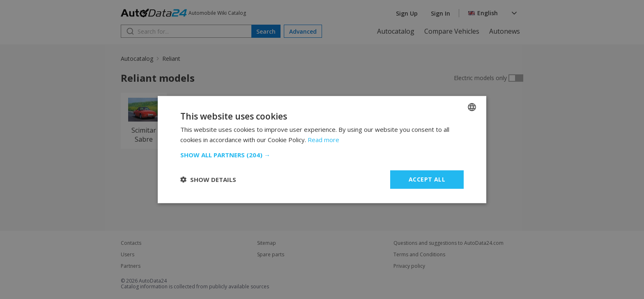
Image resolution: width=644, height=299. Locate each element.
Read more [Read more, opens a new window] (323, 140)
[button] (322, 155)
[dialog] (322, 149)
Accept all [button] (427, 179)
